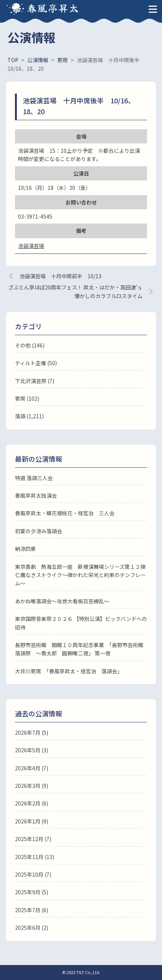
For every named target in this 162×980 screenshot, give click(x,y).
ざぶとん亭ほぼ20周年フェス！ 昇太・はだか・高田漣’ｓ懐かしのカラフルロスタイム (75, 291)
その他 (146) (30, 345)
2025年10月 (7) (33, 874)
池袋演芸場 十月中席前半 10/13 (60, 276)
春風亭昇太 (53, 8)
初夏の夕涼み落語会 (39, 531)
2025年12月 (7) (33, 839)
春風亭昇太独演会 (36, 495)
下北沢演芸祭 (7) (35, 381)
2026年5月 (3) (32, 750)
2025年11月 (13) (35, 857)
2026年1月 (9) (32, 821)
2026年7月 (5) (32, 732)
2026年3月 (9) (32, 786)
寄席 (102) (27, 398)
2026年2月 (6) (32, 803)
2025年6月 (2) (32, 928)
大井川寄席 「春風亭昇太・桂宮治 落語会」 (69, 671)
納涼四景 (25, 549)
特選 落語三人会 (34, 478)
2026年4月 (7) (32, 768)
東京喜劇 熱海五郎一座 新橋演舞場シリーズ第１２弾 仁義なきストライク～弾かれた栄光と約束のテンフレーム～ (83, 575)
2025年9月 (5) (32, 892)
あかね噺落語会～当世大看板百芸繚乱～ (62, 601)
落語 (20, 416)
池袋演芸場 (31, 246)
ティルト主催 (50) (36, 363)
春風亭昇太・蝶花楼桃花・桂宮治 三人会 (65, 513)
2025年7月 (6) (32, 910)
